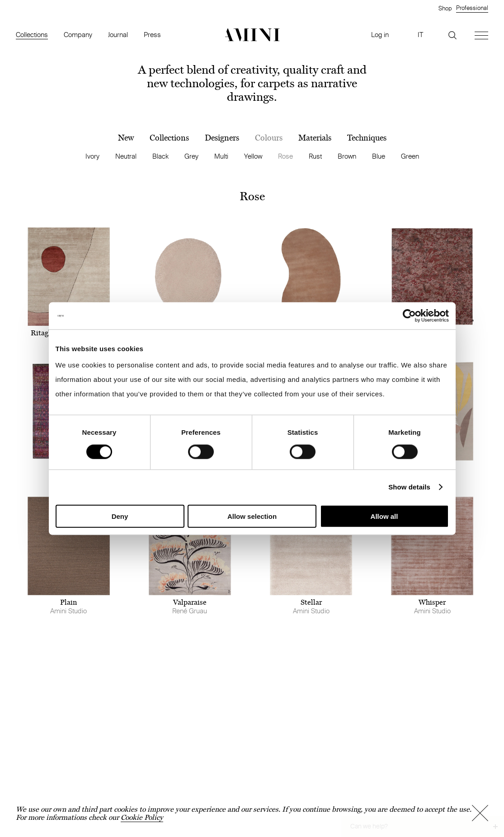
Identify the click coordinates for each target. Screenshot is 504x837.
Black (160, 156)
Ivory (92, 156)
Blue (379, 156)
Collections (32, 35)
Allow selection (252, 516)
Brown (347, 156)
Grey (191, 156)
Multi (221, 156)
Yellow (253, 156)
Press (152, 35)
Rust (315, 156)
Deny (120, 516)
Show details (409, 487)
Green (410, 156)
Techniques (367, 138)
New (126, 138)
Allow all (384, 516)
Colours (269, 138)
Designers (222, 138)
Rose (285, 156)
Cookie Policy (142, 817)
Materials (315, 138)
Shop (445, 8)
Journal (118, 35)
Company (78, 35)
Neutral (126, 156)
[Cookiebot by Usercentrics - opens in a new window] (409, 316)
